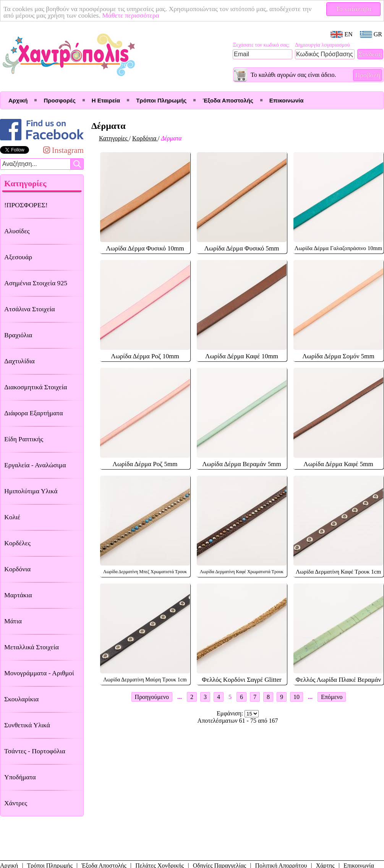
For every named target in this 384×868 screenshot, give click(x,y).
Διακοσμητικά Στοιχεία (36, 387)
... (180, 697)
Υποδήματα (20, 777)
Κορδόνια (17, 569)
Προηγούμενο (152, 697)
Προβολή (368, 75)
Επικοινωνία (287, 100)
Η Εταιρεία (106, 100)
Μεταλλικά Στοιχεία (32, 647)
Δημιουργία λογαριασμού (322, 45)
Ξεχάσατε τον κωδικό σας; (261, 45)
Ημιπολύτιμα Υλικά (31, 491)
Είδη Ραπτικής (24, 439)
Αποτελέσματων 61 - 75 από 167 (238, 721)
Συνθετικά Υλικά (27, 725)
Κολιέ (12, 517)
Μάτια (13, 621)
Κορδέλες (17, 543)
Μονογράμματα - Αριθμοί (39, 673)
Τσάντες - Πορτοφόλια (35, 751)
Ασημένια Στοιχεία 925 (36, 283)
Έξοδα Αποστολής (228, 100)
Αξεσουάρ (18, 257)
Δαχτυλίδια (19, 361)
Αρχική (18, 100)
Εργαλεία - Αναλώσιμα (35, 465)
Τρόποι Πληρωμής (161, 100)
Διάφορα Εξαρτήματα (34, 413)
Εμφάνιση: (231, 713)
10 (297, 697)
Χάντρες (16, 803)
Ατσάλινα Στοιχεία (30, 309)
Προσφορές (59, 100)
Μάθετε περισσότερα (131, 15)
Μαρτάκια (18, 595)
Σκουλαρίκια (21, 699)
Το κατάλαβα (354, 9)
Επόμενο (332, 697)
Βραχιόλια (18, 335)
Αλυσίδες (17, 231)
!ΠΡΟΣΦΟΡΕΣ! (26, 205)
